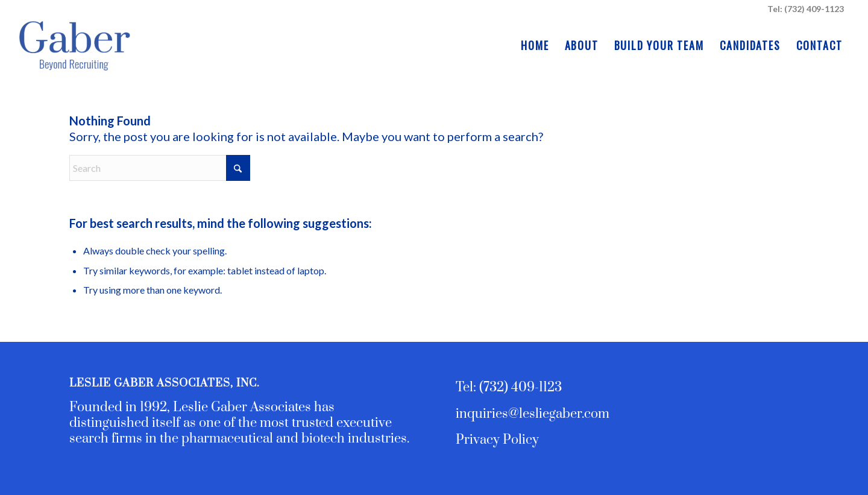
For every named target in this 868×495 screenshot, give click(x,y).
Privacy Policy (497, 440)
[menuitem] (535, 45)
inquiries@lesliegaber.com (533, 414)
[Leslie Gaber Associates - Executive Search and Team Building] (74, 45)
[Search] (160, 168)
